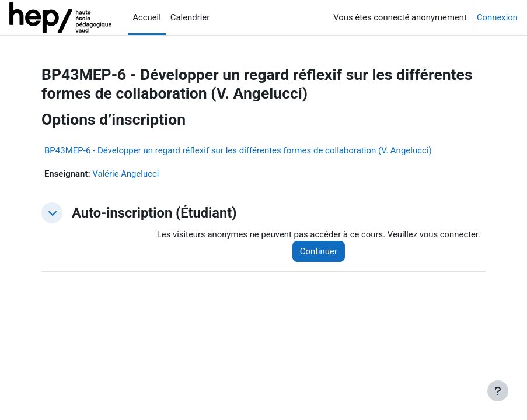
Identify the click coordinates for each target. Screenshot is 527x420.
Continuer (319, 251)
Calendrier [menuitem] (190, 17)
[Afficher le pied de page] (498, 391)
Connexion (497, 17)
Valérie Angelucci (125, 174)
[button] (52, 213)
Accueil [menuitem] (147, 17)
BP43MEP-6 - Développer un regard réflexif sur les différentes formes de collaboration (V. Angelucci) (238, 150)
